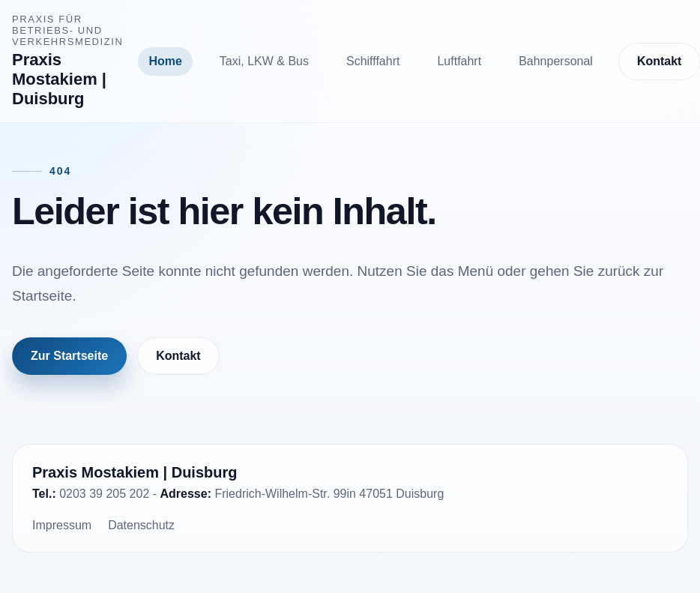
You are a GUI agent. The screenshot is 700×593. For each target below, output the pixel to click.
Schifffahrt (373, 61)
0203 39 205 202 (104, 494)
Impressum (62, 525)
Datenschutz (141, 525)
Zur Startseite (69, 356)
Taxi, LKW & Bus (264, 61)
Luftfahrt (459, 61)
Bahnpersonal (556, 61)
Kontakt (178, 356)
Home (165, 61)
